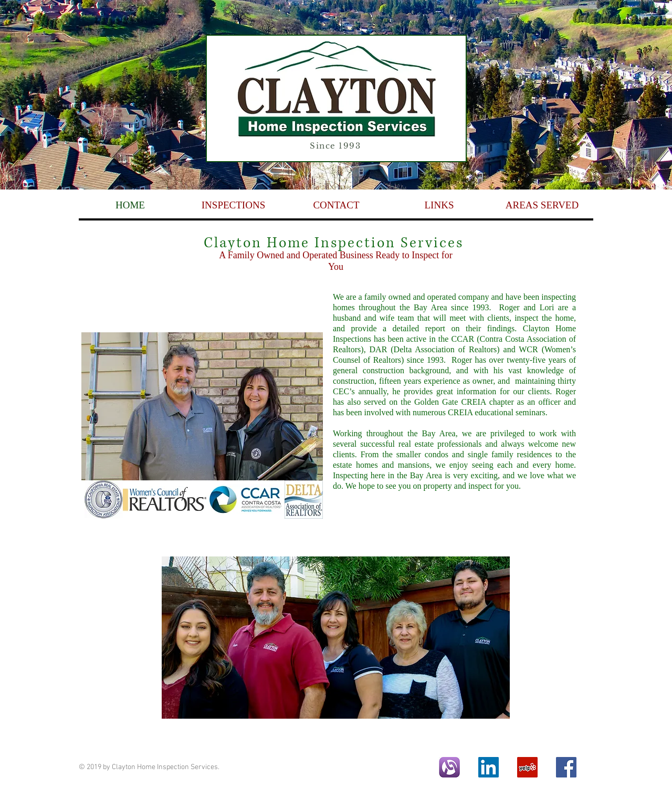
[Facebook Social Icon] (566, 767)
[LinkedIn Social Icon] (489, 767)
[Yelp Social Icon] (527, 767)
